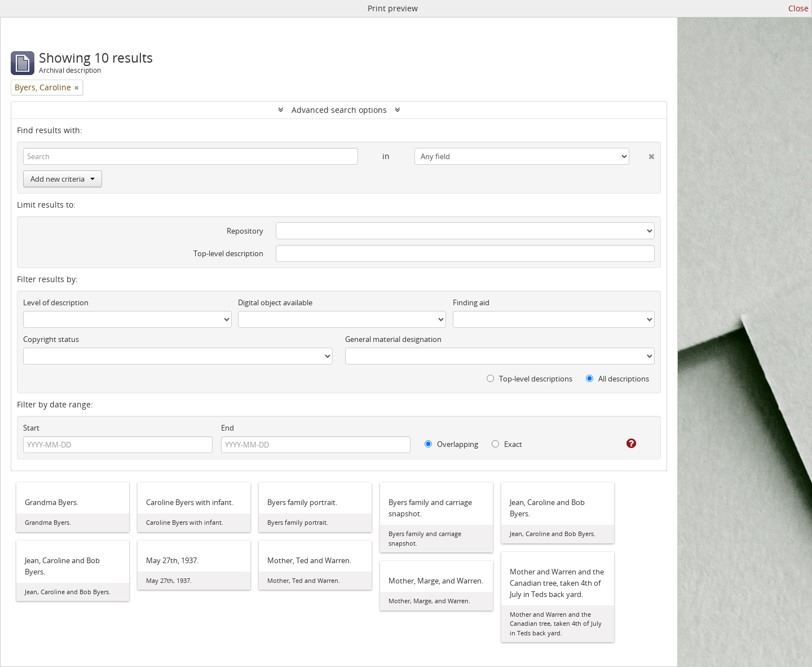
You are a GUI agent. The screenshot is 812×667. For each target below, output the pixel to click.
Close (798, 8)
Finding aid (471, 302)
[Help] (623, 444)
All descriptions (617, 379)
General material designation (393, 339)
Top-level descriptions (529, 379)
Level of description (56, 302)
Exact (507, 444)
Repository (245, 231)
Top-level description (228, 253)
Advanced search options (339, 110)
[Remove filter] (77, 87)
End (228, 428)
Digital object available (275, 302)
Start (31, 428)
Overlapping (451, 444)
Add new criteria (63, 179)
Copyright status (51, 339)
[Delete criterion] (642, 154)
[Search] (191, 156)
